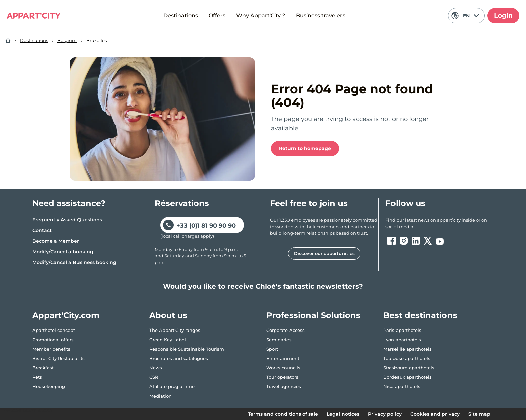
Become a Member (56, 241)
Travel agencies (284, 386)
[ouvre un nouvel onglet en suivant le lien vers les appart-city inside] (440, 223)
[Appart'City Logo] (34, 16)
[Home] (8, 41)
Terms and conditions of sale (283, 414)
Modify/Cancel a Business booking (74, 262)
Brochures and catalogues (179, 358)
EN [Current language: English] (465, 16)
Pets (37, 377)
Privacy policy (385, 414)
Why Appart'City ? (261, 16)
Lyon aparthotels (402, 340)
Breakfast (43, 368)
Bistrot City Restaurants (58, 358)
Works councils (283, 368)
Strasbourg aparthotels (409, 368)
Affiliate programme (172, 386)
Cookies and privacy (435, 414)
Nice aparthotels (402, 386)
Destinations (181, 16)
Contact (42, 230)
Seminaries (279, 340)
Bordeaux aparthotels (408, 377)
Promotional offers (53, 340)
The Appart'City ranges (175, 330)
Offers (217, 16)
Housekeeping (49, 386)
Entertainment (283, 358)
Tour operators (282, 377)
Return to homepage (305, 148)
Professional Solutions (313, 315)
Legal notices (343, 414)
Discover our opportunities (324, 253)
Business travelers (321, 16)
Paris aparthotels (402, 330)
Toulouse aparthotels (407, 358)
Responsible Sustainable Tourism (187, 349)
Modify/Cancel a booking (63, 252)
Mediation (161, 396)
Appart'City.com (66, 315)
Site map (479, 414)
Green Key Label (168, 340)
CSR (154, 377)
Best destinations (420, 315)
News (156, 368)
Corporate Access (285, 330)
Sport (272, 349)
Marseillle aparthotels (408, 349)
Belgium (67, 40)
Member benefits (51, 349)
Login (503, 16)
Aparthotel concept (54, 330)
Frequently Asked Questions (67, 220)
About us (168, 315)
